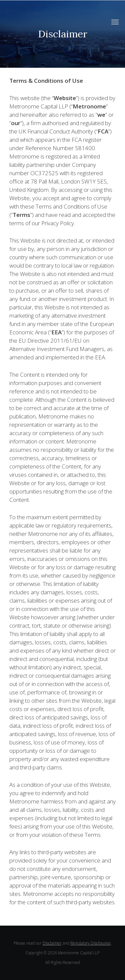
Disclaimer (52, 943)
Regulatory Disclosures (90, 943)
